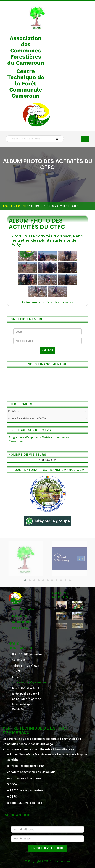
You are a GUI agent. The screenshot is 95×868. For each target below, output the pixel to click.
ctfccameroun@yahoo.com (30, 682)
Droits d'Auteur (60, 861)
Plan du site (20, 628)
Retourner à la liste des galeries (47, 302)
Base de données (23, 609)
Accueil (8, 206)
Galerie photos (22, 622)
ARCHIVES (22, 206)
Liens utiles (20, 616)
